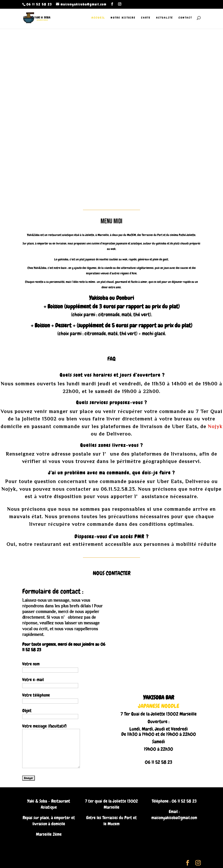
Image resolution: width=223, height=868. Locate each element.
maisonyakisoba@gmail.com (174, 818)
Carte (146, 18)
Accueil (98, 18)
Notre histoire (123, 18)
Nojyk (215, 426)
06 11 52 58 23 (184, 801)
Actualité (165, 18)
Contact (185, 18)
